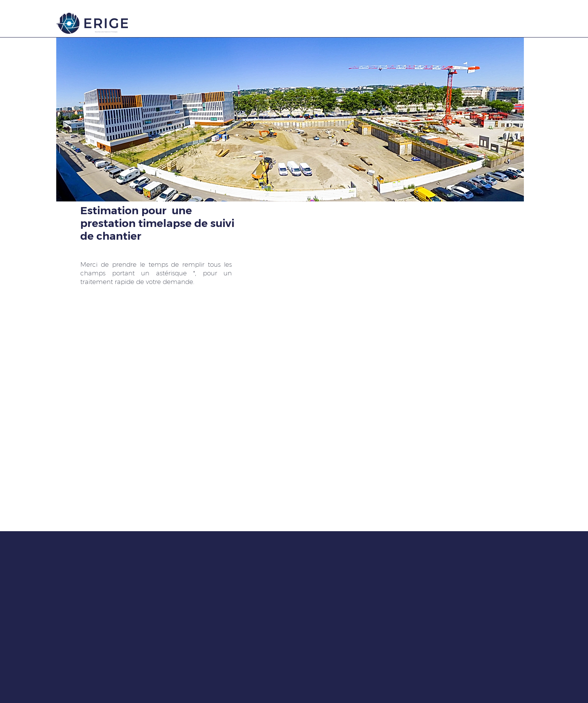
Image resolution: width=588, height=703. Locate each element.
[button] (290, 119)
